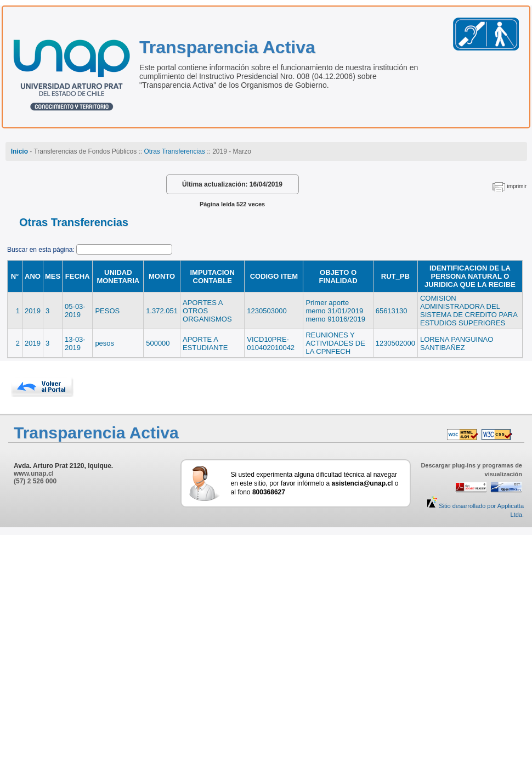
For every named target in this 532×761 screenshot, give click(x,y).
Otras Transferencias (174, 151)
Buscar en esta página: (42, 250)
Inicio (19, 151)
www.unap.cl (34, 473)
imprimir (517, 186)
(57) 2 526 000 (35, 481)
